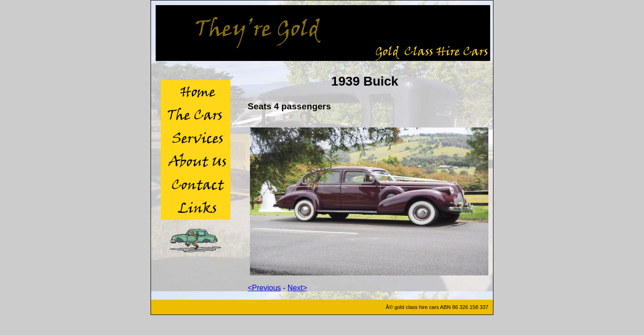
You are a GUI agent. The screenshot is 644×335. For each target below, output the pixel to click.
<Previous (264, 288)
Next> (297, 288)
